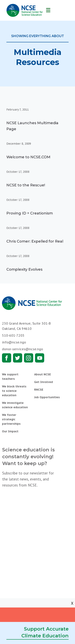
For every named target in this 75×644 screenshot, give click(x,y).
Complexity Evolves (24, 269)
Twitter (18, 358)
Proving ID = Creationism (30, 213)
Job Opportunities (47, 397)
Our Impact (10, 431)
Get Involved (43, 382)
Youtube (40, 358)
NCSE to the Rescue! (26, 185)
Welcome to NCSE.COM (28, 157)
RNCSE (39, 390)
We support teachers (10, 377)
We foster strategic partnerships (11, 419)
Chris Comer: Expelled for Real (35, 241)
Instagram (29, 358)
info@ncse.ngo (14, 342)
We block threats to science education (14, 391)
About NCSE (42, 374)
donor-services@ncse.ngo (22, 349)
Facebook (7, 358)
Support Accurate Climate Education (45, 632)
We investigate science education (15, 405)
